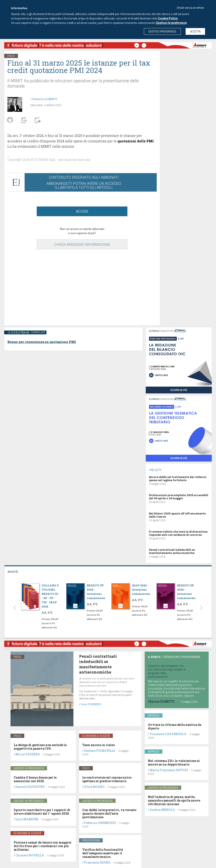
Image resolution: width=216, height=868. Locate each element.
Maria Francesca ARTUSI (169, 770)
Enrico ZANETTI (162, 701)
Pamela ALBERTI (45, 99)
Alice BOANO (94, 787)
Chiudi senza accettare (190, 8)
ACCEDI (82, 211)
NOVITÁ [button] (13, 572)
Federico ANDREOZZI (100, 823)
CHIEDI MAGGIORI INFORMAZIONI (82, 244)
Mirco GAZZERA (28, 754)
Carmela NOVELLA (30, 855)
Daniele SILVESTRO (30, 787)
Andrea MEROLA (162, 810)
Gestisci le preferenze (171, 23)
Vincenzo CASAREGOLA (168, 734)
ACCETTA (195, 31)
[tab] (108, 571)
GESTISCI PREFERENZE (162, 31)
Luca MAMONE (27, 819)
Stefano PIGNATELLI (100, 751)
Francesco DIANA (97, 862)
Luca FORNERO (91, 704)
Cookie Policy (168, 18)
